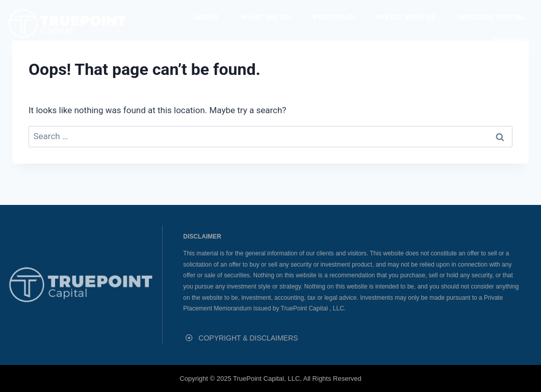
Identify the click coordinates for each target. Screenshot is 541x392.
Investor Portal (491, 17)
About (206, 17)
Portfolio (334, 17)
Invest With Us (406, 17)
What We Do (266, 17)
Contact (509, 40)
